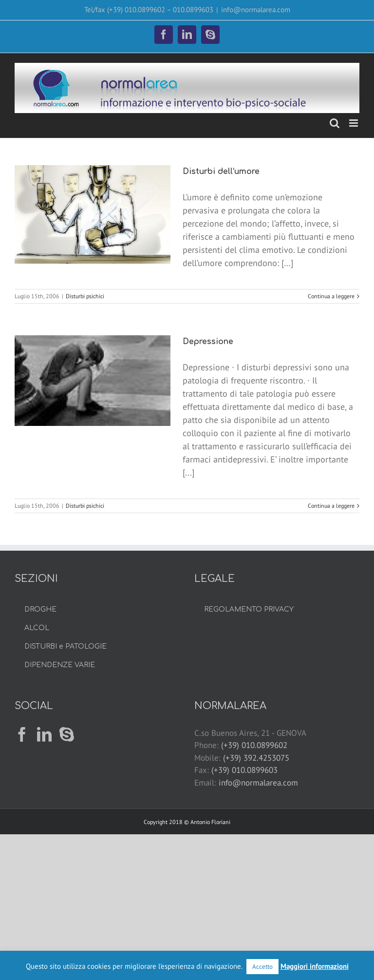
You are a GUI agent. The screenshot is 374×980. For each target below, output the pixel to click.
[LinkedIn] (44, 734)
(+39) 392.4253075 (256, 758)
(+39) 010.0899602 (254, 745)
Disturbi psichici (85, 296)
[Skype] (67, 734)
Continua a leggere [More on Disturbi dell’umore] (331, 296)
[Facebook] (22, 734)
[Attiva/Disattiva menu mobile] (354, 123)
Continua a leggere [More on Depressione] (331, 506)
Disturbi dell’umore (221, 172)
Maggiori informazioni (315, 966)
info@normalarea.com (256, 10)
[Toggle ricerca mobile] (335, 123)
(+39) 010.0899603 (244, 770)
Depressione (208, 342)
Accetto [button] (262, 967)
